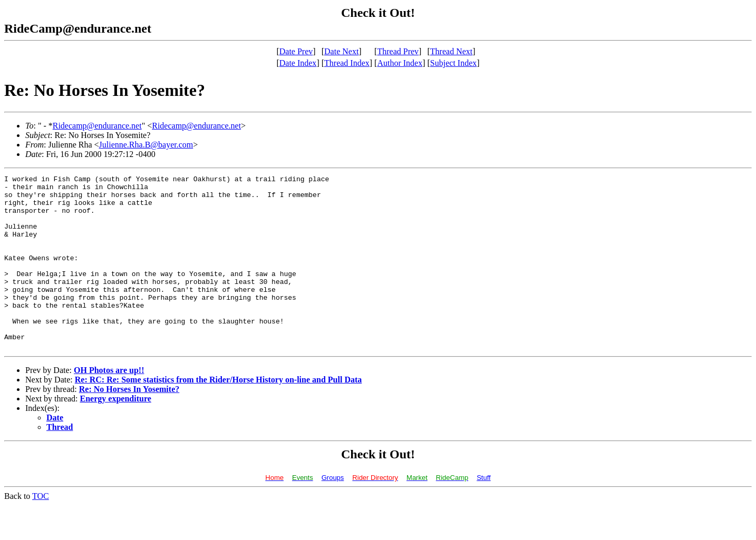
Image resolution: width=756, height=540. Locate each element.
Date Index (298, 63)
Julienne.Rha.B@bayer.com (146, 145)
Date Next (341, 51)
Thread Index (347, 63)
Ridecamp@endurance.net (97, 126)
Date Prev (296, 51)
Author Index (400, 63)
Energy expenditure (116, 433)
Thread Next (451, 51)
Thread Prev (398, 51)
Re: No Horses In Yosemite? (129, 424)
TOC (41, 531)
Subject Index (453, 63)
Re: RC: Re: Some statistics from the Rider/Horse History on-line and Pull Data (219, 414)
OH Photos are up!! (109, 405)
